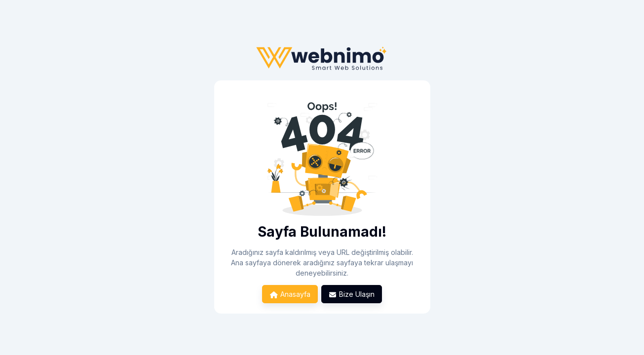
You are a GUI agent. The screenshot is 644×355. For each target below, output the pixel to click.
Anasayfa (290, 294)
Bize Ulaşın (352, 294)
